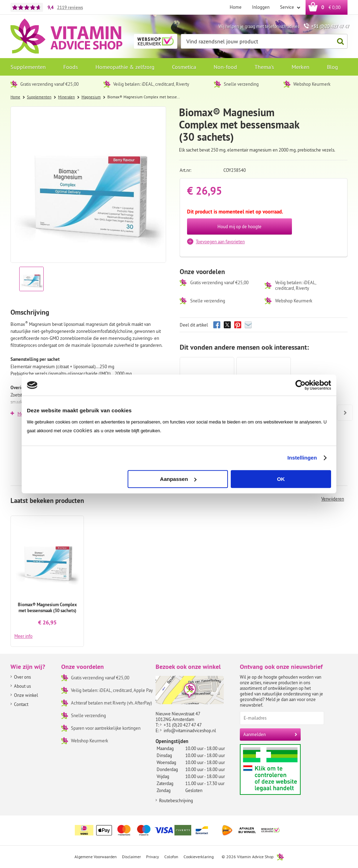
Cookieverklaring (199, 857)
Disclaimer (131, 857)
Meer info (23, 636)
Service (288, 7)
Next (342, 408)
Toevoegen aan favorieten (220, 241)
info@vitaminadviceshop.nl (190, 730)
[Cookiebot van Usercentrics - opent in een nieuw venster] (300, 385)
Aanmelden (255, 734)
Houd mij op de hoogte (239, 226)
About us (22, 686)
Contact (21, 704)
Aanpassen (178, 479)
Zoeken (338, 41)
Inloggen (261, 7)
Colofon (171, 857)
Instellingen (302, 458)
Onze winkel (26, 695)
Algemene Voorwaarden (96, 857)
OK (281, 479)
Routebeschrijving (176, 800)
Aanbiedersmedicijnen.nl (284, 769)
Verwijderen (333, 499)
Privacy (153, 857)
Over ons (22, 677)
